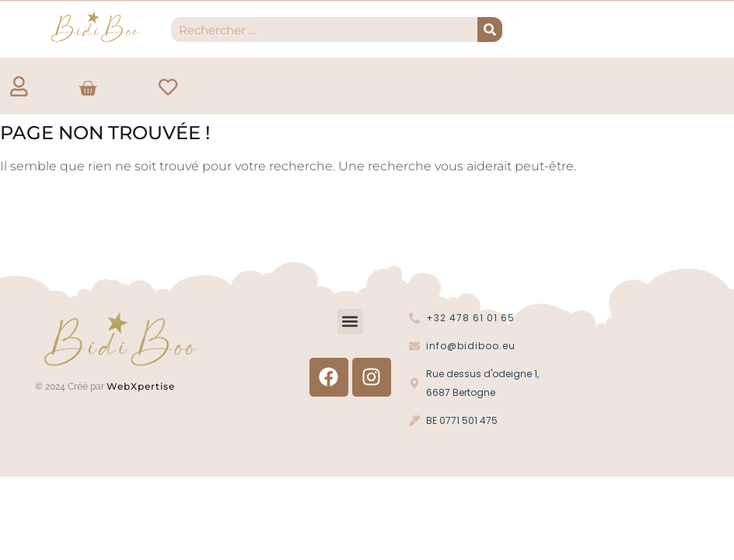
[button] (350, 322)
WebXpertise (142, 387)
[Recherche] (490, 30)
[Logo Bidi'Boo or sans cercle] (95, 27)
